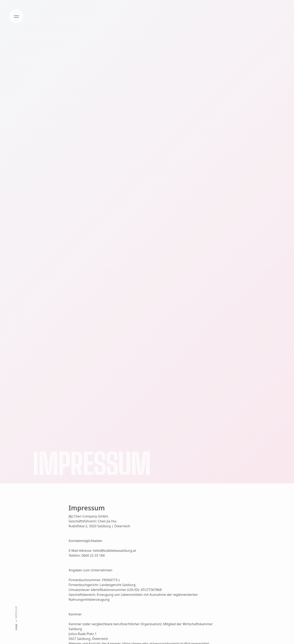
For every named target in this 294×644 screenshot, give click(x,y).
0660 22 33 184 (93, 555)
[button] (16, 16)
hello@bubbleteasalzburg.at (114, 551)
